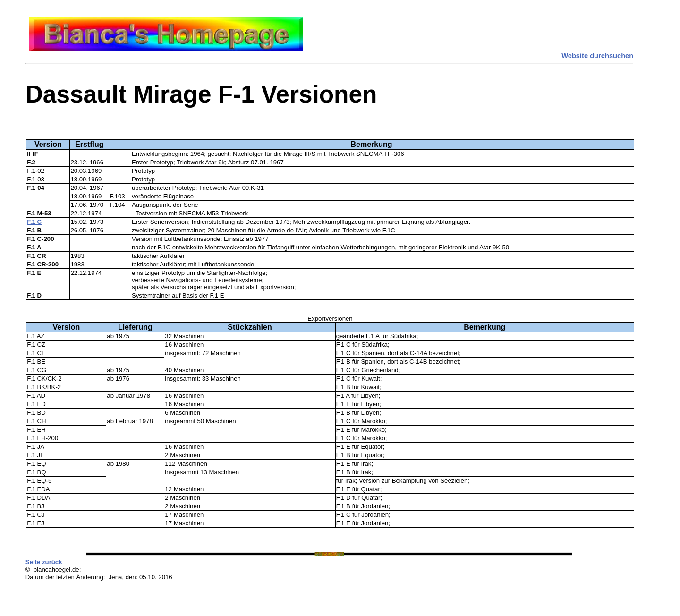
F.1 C (34, 222)
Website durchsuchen (597, 56)
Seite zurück (44, 562)
